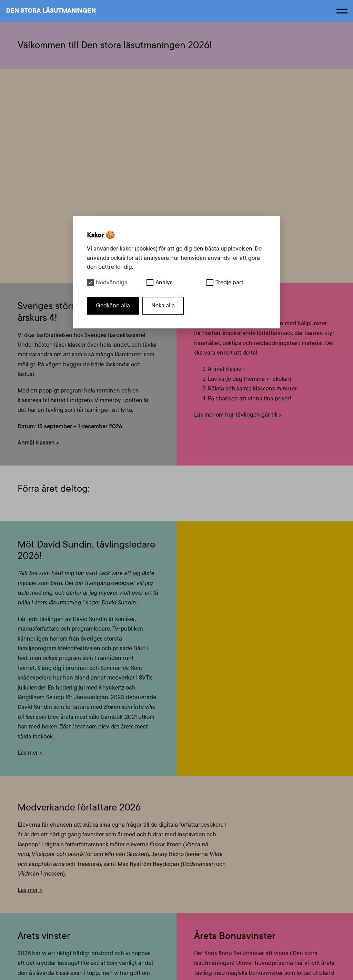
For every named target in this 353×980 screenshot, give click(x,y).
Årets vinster (44, 936)
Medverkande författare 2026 (79, 807)
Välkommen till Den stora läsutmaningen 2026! (115, 45)
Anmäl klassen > (38, 443)
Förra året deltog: (53, 489)
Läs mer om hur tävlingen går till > (238, 415)
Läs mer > (30, 753)
